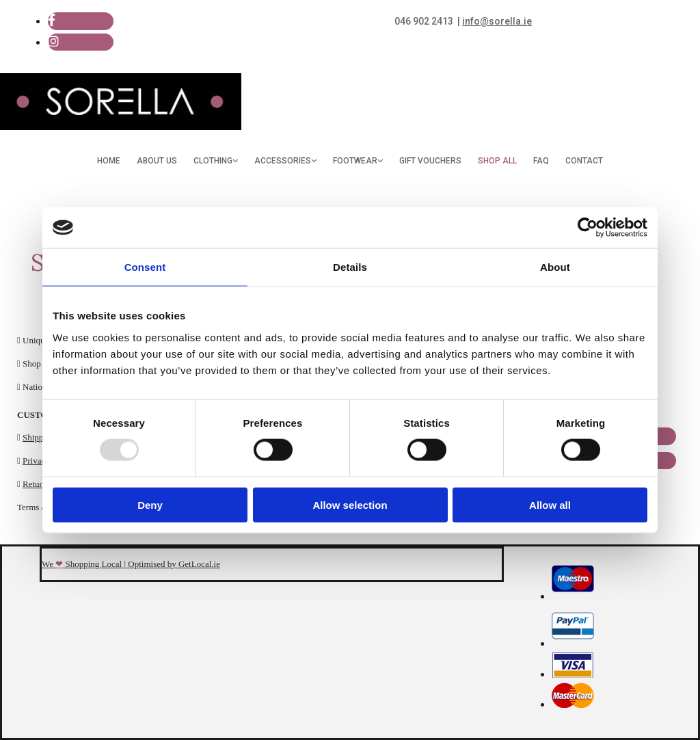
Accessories (283, 161)
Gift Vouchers (430, 161)
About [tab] (555, 267)
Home (109, 161)
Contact (584, 161)
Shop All (497, 161)
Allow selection (350, 504)
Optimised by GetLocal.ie (174, 564)
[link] (216, 161)
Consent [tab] (145, 267)
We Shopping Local (82, 564)
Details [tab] (350, 267)
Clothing (213, 161)
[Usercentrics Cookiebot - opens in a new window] (588, 228)
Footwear (355, 161)
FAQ (541, 161)
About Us (157, 161)
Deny (150, 504)
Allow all (550, 504)
